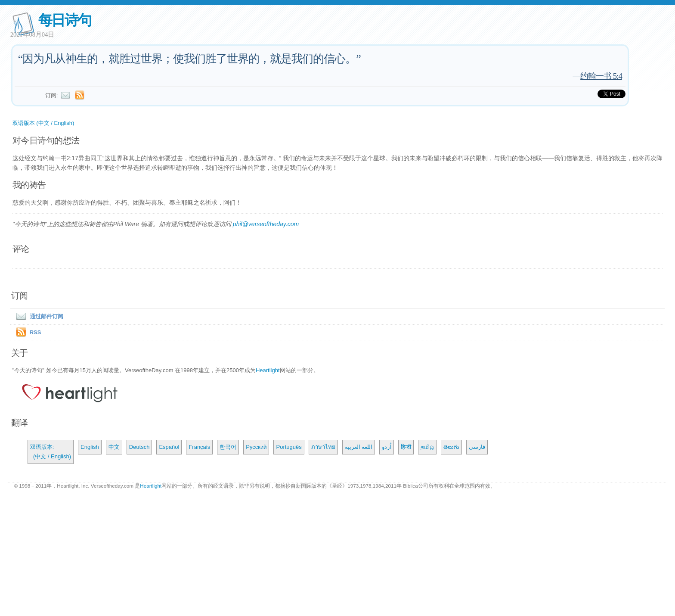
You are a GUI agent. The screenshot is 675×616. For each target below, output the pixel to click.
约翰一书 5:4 (601, 76)
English (90, 447)
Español (169, 447)
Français (199, 447)
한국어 (228, 447)
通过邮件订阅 (38, 316)
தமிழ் (427, 447)
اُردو (387, 447)
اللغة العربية (359, 447)
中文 (114, 447)
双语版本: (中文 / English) (51, 452)
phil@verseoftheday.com (266, 224)
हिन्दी (406, 447)
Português (289, 447)
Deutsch (139, 447)
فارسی (477, 447)
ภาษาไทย (323, 447)
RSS (36, 332)
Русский (256, 447)
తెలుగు (451, 447)
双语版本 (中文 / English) (43, 123)
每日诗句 (65, 20)
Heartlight (268, 370)
